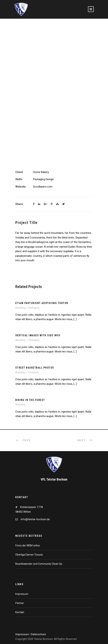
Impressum (22, 594)
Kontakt (20, 612)
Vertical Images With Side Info (38, 335)
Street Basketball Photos (35, 368)
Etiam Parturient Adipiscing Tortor (42, 303)
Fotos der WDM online (28, 545)
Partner (20, 603)
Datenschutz (38, 634)
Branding (20, 308)
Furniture (34, 372)
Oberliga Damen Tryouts (29, 555)
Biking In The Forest (30, 400)
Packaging (34, 308)
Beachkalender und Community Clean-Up (39, 564)
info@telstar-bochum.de (35, 519)
